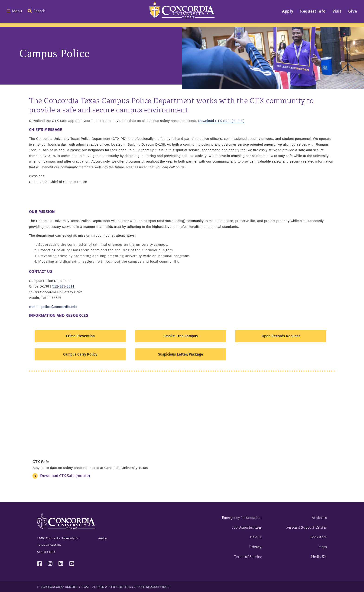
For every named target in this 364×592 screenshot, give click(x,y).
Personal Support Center (307, 528)
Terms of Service (248, 557)
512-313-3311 (63, 286)
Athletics (319, 518)
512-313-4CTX (46, 552)
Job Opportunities (247, 528)
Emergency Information (242, 518)
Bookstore (318, 537)
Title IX (256, 537)
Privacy (255, 547)
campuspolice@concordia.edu (53, 307)
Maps (323, 547)
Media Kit (319, 557)
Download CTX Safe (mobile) (221, 121)
